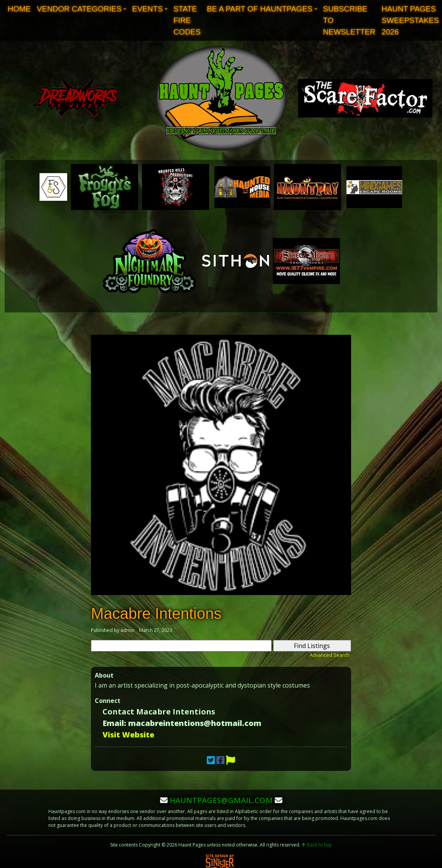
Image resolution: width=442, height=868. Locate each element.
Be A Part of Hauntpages (260, 9)
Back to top (317, 845)
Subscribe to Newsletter (349, 20)
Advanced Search (330, 655)
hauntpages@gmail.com (221, 800)
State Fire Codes (187, 20)
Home (19, 9)
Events (147, 9)
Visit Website (128, 735)
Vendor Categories (79, 9)
